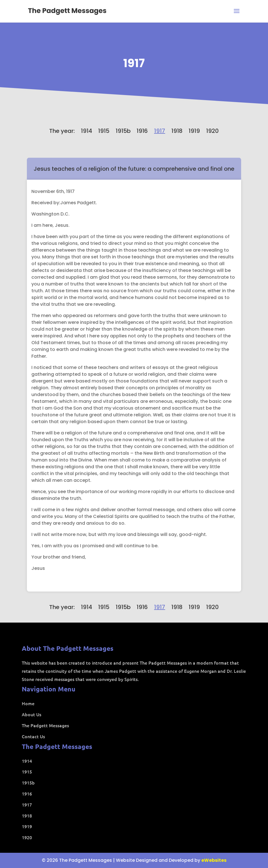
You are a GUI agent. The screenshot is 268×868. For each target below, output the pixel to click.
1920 (212, 131)
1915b (123, 131)
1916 (142, 131)
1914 (87, 131)
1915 (104, 131)
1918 (177, 131)
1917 (134, 63)
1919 (194, 131)
